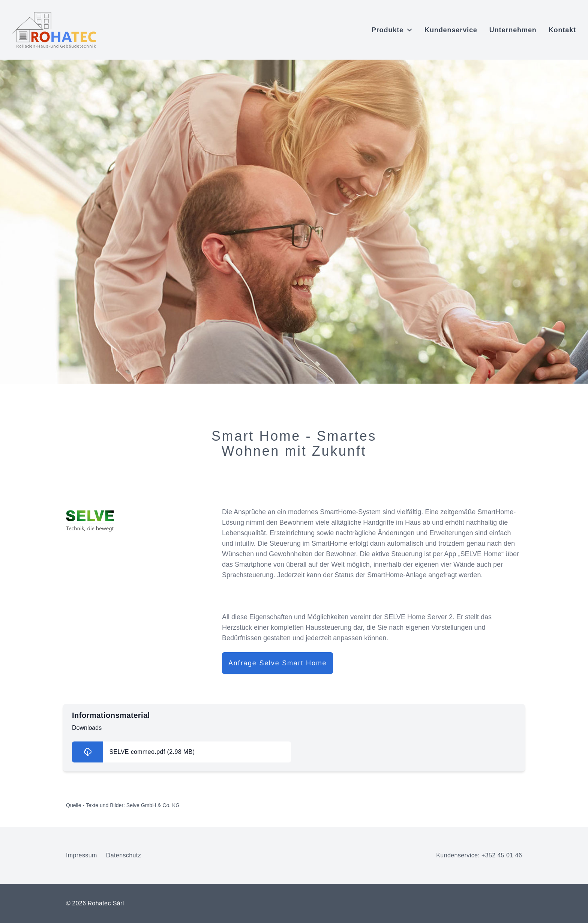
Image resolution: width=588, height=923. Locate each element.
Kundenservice (451, 30)
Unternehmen (513, 30)
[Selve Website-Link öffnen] (138, 521)
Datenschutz (124, 855)
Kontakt (562, 30)
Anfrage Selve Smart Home (277, 663)
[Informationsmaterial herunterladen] (181, 752)
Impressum (82, 855)
